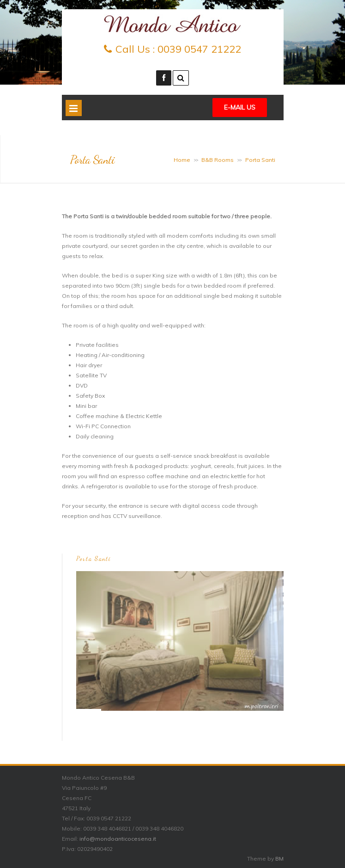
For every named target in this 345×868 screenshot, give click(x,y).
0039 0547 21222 (199, 49)
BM (279, 859)
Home (182, 160)
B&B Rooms (218, 160)
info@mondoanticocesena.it (118, 839)
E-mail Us (240, 107)
